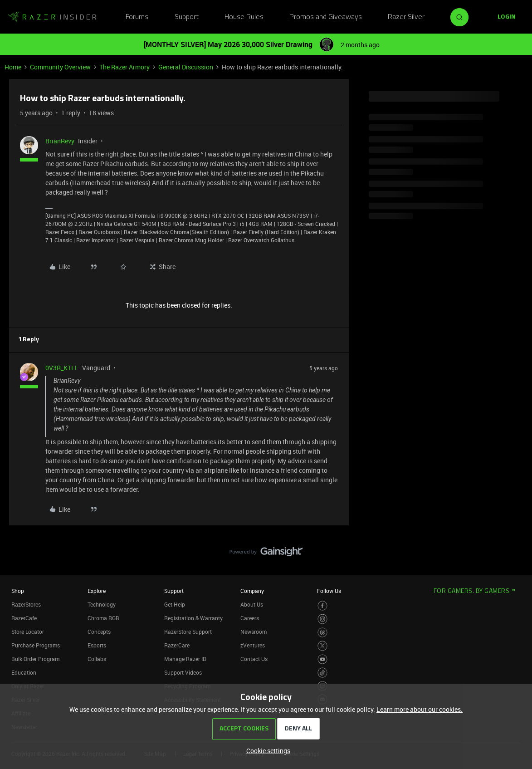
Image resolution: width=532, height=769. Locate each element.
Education (24, 672)
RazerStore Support (188, 632)
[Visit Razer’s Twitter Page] (323, 646)
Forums (137, 17)
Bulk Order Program (35, 659)
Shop (18, 591)
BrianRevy (60, 141)
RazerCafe (24, 618)
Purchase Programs (36, 645)
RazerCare (177, 645)
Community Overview (60, 67)
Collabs (97, 659)
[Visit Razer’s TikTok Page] (323, 673)
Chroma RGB (103, 618)
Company (252, 591)
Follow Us (329, 591)
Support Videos (183, 672)
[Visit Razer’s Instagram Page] (323, 619)
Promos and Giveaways (326, 17)
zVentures (253, 645)
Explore (97, 591)
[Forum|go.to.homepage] (52, 17)
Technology (102, 604)
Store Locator (28, 632)
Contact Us (254, 659)
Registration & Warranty (193, 618)
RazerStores (26, 604)
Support (187, 17)
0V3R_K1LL (62, 368)
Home (13, 67)
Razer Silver (406, 17)
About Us (252, 604)
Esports (97, 645)
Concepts (99, 632)
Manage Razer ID (185, 659)
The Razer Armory (124, 67)
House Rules (244, 17)
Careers (250, 618)
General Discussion (186, 67)
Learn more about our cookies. (420, 709)
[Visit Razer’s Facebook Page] (323, 606)
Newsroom (254, 632)
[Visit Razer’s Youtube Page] (323, 659)
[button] (507, 17)
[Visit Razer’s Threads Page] (323, 633)
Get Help (175, 604)
